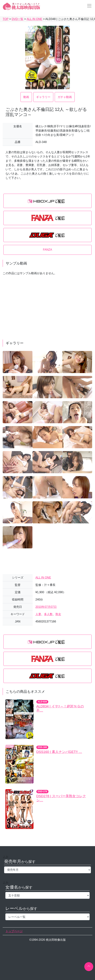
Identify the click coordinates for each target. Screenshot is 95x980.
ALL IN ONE (43, 578)
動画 (26, 97)
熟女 (58, 614)
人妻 (38, 614)
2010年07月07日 (46, 607)
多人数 (48, 614)
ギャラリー (43, 97)
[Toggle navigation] (88, 6)
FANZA (48, 250)
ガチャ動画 (65, 97)
